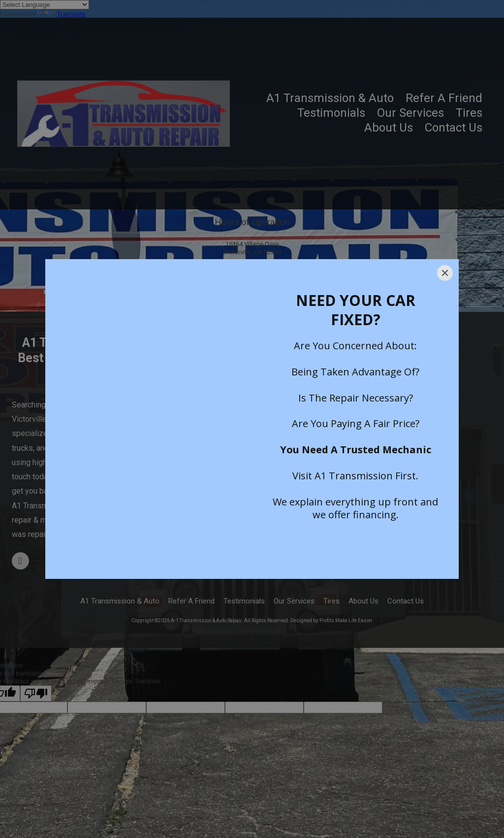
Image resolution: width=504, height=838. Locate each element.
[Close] (445, 273)
